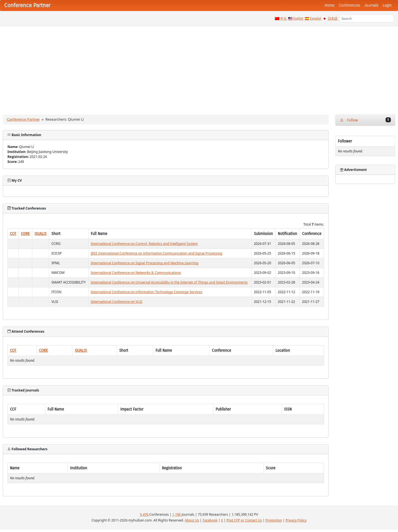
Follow (365, 120)
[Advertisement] (199, 68)
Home (330, 5)
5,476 (144, 514)
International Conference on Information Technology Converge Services (147, 292)
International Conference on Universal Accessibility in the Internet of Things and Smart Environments (169, 282)
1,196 (177, 514)
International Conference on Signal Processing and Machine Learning (145, 263)
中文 (283, 18)
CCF (13, 234)
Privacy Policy (296, 520)
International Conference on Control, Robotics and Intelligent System (144, 244)
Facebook (210, 520)
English (298, 18)
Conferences (349, 5)
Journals (371, 5)
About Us (192, 520)
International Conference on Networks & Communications (136, 273)
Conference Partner (23, 119)
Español (315, 18)
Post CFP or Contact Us (244, 520)
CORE (25, 234)
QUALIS (40, 234)
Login (387, 5)
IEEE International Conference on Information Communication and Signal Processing (157, 253)
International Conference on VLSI (116, 302)
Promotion (274, 520)
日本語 (333, 18)
